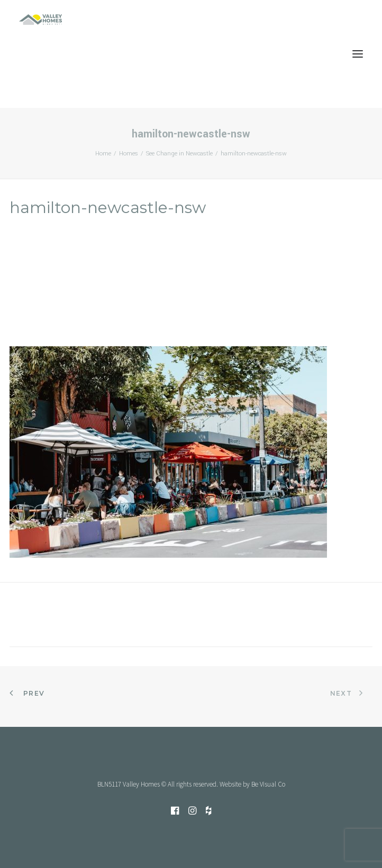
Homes (129, 154)
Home (103, 154)
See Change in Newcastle (179, 154)
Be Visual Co (268, 784)
